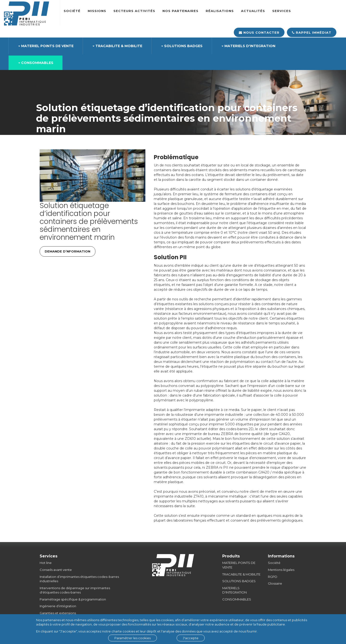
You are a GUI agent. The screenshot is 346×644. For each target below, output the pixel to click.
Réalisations (220, 11)
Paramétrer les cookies (133, 638)
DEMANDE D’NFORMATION (68, 251)
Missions (97, 11)
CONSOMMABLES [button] (36, 63)
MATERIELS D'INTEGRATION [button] (248, 46)
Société (72, 11)
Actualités (253, 11)
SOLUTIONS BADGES (239, 581)
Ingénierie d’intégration (58, 606)
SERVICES (282, 11)
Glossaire (275, 583)
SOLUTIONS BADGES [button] (182, 46)
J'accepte (191, 638)
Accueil (42, 141)
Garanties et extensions (58, 613)
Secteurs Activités (134, 11)
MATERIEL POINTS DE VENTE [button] (46, 46)
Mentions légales (281, 570)
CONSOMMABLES (237, 599)
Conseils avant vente (56, 570)
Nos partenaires (180, 11)
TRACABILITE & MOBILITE (241, 574)
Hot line (46, 563)
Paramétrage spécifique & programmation (73, 599)
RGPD (273, 577)
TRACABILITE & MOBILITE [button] (117, 46)
